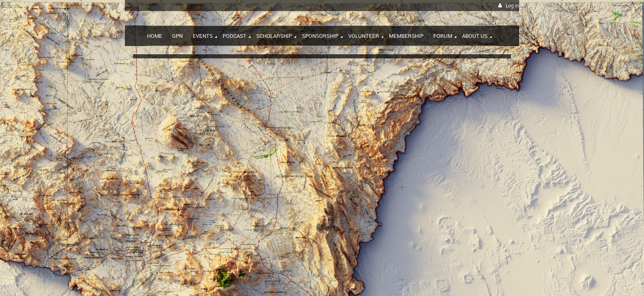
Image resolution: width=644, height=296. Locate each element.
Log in (512, 6)
